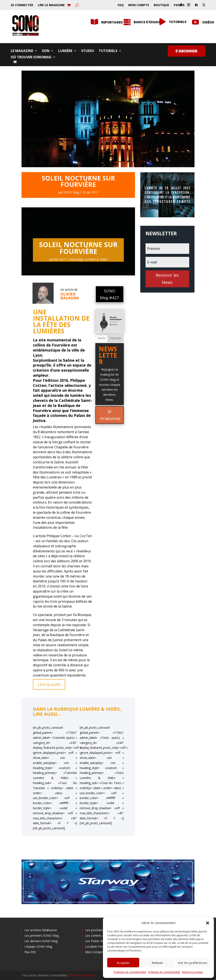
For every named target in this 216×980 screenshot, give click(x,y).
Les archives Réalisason (41, 930)
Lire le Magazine (51, 5)
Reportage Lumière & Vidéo (88, 259)
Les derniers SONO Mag (41, 941)
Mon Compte (139, 5)
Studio (88, 51)
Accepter (123, 963)
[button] (208, 923)
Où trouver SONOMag (31, 57)
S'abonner (186, 51)
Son (46, 51)
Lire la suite (49, 684)
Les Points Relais (97, 941)
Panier (179, 5)
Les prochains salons (100, 930)
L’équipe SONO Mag (38, 946)
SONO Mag (71, 192)
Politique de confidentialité (130, 972)
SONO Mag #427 (109, 294)
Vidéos (208, 22)
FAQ (121, 5)
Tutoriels (108, 51)
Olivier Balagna (70, 296)
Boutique (161, 5)
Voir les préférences (193, 963)
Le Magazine (22, 51)
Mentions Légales (193, 972)
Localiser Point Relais (100, 946)
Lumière (65, 51)
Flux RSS (30, 952)
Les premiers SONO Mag (42, 936)
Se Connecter (22, 5)
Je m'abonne (110, 415)
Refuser (157, 963)
